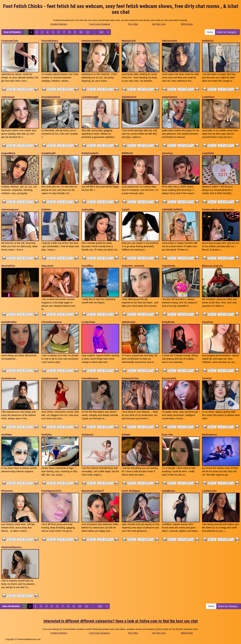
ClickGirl (207, 378)
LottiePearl (208, 97)
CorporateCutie (10, 41)
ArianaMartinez (90, 378)
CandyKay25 (48, 153)
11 (88, 32)
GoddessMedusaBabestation (218, 210)
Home (210, 32)
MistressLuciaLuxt (212, 266)
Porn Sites (133, 24)
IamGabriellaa (9, 322)
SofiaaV (126, 435)
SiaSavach (87, 435)
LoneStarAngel (90, 97)
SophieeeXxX (129, 97)
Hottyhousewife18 (92, 41)
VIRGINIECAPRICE (172, 210)
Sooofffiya (87, 266)
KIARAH (46, 210)
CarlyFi (126, 210)
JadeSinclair (129, 322)
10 (81, 32)
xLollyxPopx (88, 322)
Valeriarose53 (169, 41)
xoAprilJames (170, 97)
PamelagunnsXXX (51, 491)
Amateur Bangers (59, 24)
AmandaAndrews (51, 97)
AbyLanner (48, 266)
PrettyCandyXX (90, 153)
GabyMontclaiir (50, 378)
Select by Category (227, 32)
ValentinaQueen (10, 210)
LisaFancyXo (209, 491)
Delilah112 (208, 41)
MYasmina (7, 491)
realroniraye (8, 97)
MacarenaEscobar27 (93, 491)
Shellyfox (47, 435)
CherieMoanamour (52, 322)
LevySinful (208, 153)
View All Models (12, 32)
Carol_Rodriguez (131, 491)
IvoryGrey (207, 322)
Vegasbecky (169, 266)
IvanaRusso (169, 491)
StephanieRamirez (11, 547)
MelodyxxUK (129, 41)
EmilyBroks (168, 322)
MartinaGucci (209, 435)
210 (101, 32)
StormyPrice (8, 266)
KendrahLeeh (9, 378)
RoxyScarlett (169, 378)
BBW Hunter (187, 24)
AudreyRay (88, 210)
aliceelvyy (167, 153)
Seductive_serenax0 (133, 266)
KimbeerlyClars (130, 378)
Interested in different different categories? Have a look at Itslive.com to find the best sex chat (121, 621)
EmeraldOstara (50, 41)
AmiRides (7, 435)
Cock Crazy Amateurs (100, 24)
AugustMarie (8, 153)
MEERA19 (127, 153)
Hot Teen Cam (159, 24)
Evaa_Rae (167, 435)
